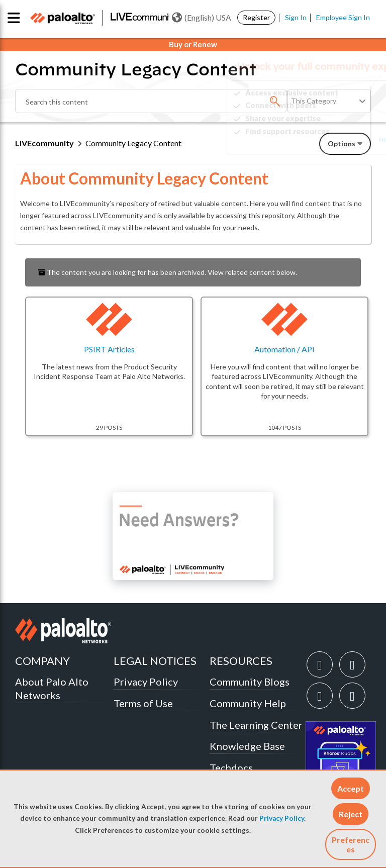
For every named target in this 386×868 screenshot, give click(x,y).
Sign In (296, 17)
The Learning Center (256, 725)
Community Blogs (250, 682)
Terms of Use (143, 703)
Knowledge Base (247, 746)
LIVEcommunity (44, 143)
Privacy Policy (282, 818)
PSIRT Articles (109, 349)
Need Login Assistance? (326, 139)
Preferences (351, 844)
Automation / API (284, 349)
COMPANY (42, 661)
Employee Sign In (343, 17)
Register (256, 17)
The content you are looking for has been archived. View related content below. (168, 272)
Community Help (248, 703)
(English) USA (202, 18)
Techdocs (231, 767)
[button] (351, 788)
